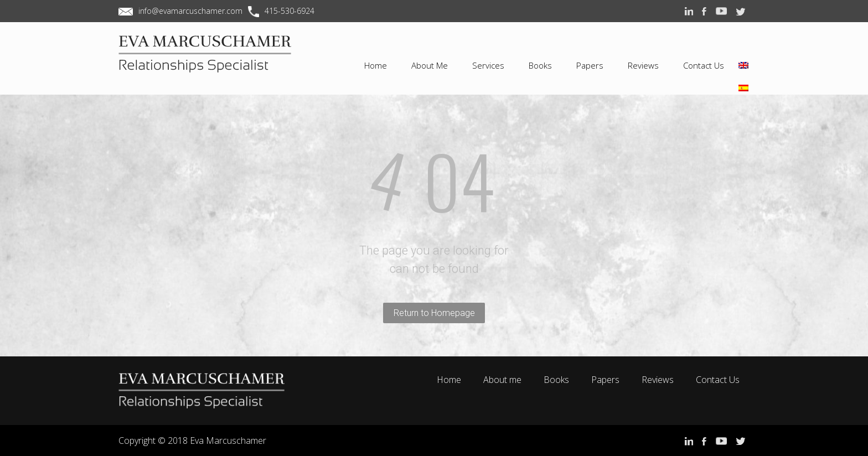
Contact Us (718, 380)
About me (502, 380)
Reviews (658, 380)
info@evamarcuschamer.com (190, 11)
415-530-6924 (290, 11)
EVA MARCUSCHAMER (213, 63)
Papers (605, 380)
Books (556, 380)
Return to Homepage (434, 313)
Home (449, 380)
